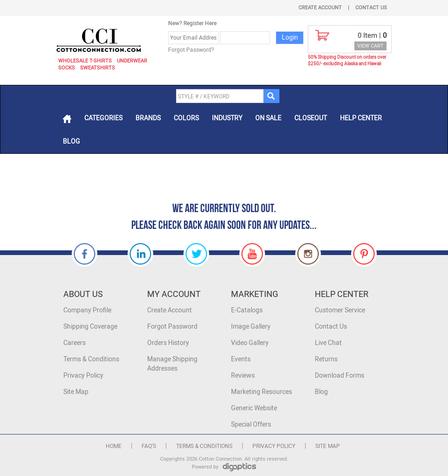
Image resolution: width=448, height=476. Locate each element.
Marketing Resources (261, 392)
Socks (67, 68)
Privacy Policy (83, 376)
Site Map (76, 392)
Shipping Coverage (90, 327)
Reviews (243, 376)
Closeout (311, 118)
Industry (227, 118)
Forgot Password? (191, 50)
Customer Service (340, 310)
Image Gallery (251, 327)
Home (114, 446)
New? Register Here (192, 23)
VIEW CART (370, 46)
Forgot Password (172, 327)
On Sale (268, 118)
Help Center (361, 118)
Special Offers (251, 424)
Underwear (132, 61)
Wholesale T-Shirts (85, 61)
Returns (326, 359)
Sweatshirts (98, 68)
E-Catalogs (247, 310)
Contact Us (371, 8)
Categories (103, 118)
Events (241, 359)
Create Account (320, 8)
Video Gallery (250, 343)
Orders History (168, 343)
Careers (75, 343)
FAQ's (149, 446)
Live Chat (328, 343)
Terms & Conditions (91, 359)
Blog (71, 141)
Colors (186, 118)
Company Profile (87, 310)
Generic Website (254, 408)
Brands (148, 118)
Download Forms (339, 376)
